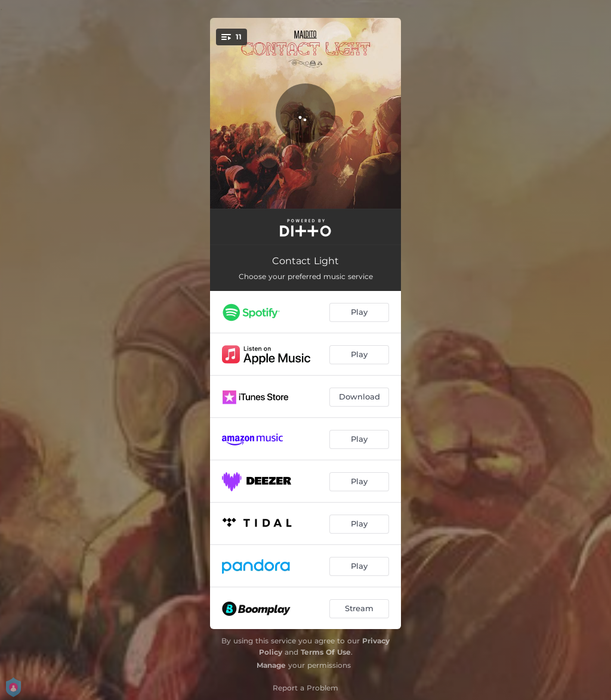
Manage (271, 665)
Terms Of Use (326, 652)
